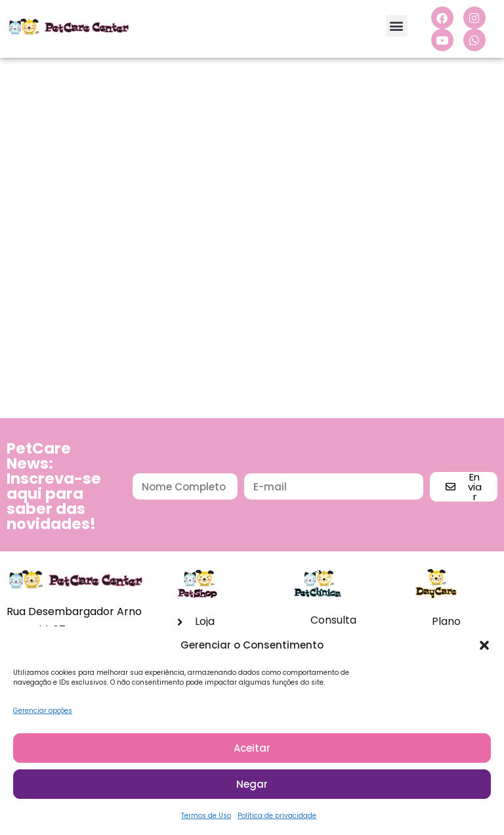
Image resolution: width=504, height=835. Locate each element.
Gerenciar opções (43, 714)
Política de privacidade (277, 819)
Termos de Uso (206, 819)
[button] (484, 649)
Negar (252, 787)
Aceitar (252, 751)
